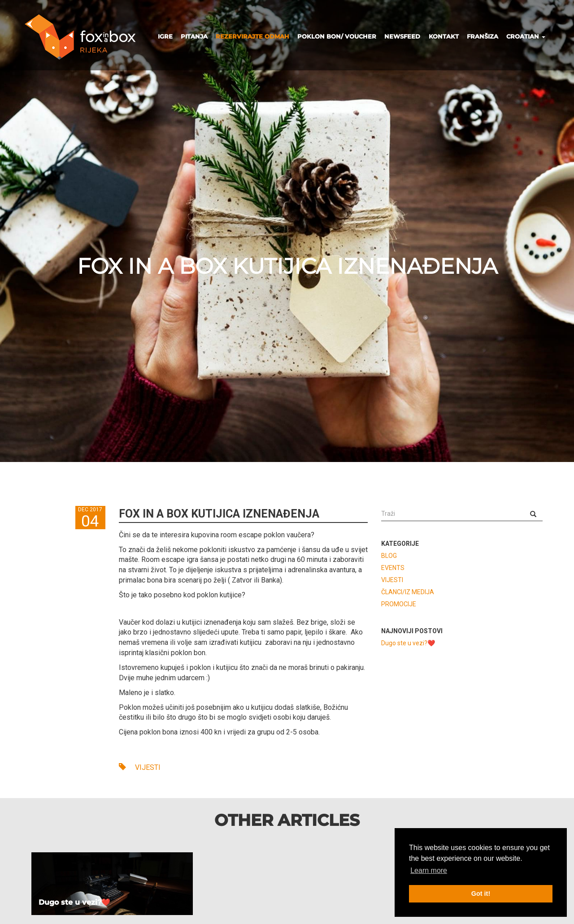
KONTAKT (444, 36)
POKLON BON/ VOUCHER (337, 36)
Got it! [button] (481, 894)
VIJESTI (140, 767)
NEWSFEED (402, 36)
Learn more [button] (429, 870)
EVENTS (393, 568)
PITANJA (194, 36)
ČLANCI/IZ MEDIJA (408, 592)
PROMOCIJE (399, 604)
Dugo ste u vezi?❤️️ (408, 643)
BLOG (389, 556)
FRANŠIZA (483, 36)
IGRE (165, 36)
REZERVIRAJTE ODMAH (252, 36)
